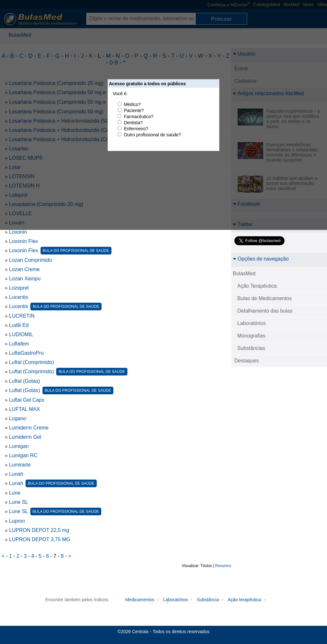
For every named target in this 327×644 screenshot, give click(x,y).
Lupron (17, 521)
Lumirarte (20, 465)
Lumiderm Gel (25, 437)
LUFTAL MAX (24, 409)
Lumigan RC (23, 455)
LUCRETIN (22, 316)
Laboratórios (251, 323)
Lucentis (19, 297)
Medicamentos (140, 600)
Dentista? (133, 123)
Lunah (16, 474)
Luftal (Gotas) (24, 381)
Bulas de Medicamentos (265, 298)
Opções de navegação (261, 259)
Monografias (251, 336)
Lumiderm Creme (29, 428)
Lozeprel (19, 288)
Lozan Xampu (25, 279)
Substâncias (251, 348)
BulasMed (244, 273)
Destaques (247, 361)
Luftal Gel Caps (27, 400)
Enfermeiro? (136, 129)
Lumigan (19, 446)
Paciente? (134, 110)
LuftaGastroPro (26, 353)
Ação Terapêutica (257, 286)
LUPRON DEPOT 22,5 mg (39, 530)
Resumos (223, 566)
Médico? (132, 104)
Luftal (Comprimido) (31, 362)
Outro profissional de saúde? (152, 135)
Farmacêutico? (139, 117)
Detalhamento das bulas (265, 311)
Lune (15, 493)
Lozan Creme (24, 269)
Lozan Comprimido (30, 260)
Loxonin (18, 232)
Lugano (17, 418)
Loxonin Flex (23, 241)
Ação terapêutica (244, 600)
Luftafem (19, 344)
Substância (208, 600)
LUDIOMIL (21, 334)
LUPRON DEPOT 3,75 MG (40, 539)
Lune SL (19, 502)
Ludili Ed (19, 325)
